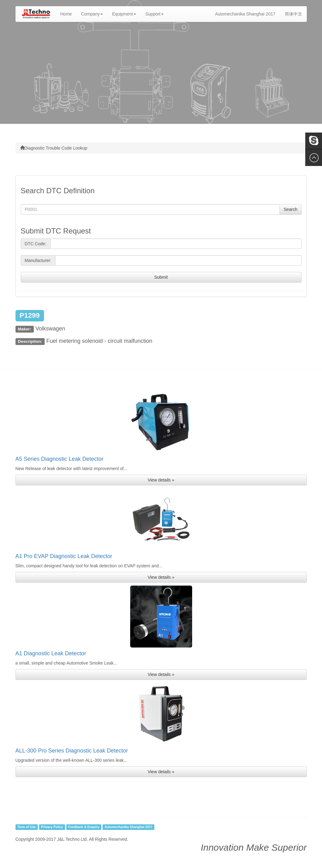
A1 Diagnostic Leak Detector (51, 653)
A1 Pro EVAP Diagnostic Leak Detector (64, 556)
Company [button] (92, 14)
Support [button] (154, 14)
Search (290, 209)
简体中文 (293, 14)
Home (68, 13)
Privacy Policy (52, 827)
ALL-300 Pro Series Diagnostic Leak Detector (72, 751)
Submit (161, 277)
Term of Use (27, 827)
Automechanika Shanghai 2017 (245, 14)
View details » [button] (161, 480)
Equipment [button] (124, 14)
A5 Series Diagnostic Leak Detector (60, 459)
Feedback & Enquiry (84, 827)
